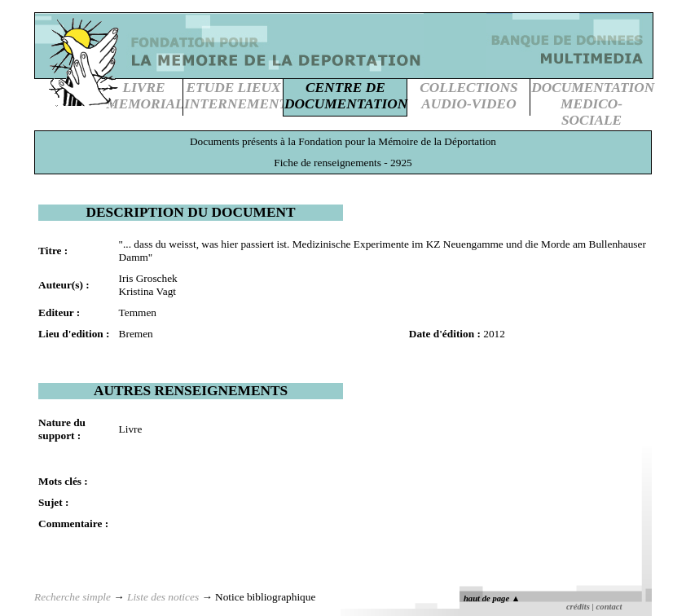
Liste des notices (163, 597)
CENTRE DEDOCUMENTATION (346, 96)
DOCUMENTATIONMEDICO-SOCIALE (593, 104)
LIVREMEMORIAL (145, 96)
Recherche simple (73, 597)
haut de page (492, 598)
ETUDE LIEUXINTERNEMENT (236, 96)
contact (609, 607)
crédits (578, 607)
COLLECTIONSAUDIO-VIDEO (468, 96)
